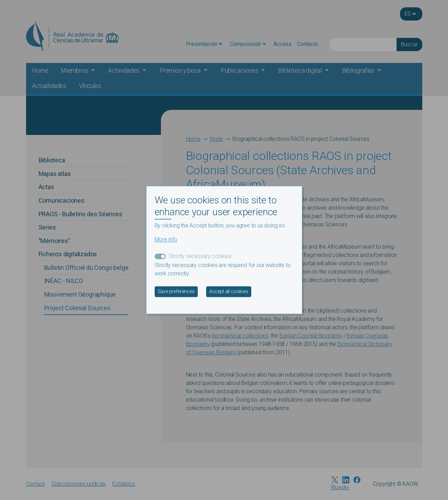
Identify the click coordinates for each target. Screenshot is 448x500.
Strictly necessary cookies (200, 256)
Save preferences (176, 292)
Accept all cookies (229, 292)
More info (166, 240)
